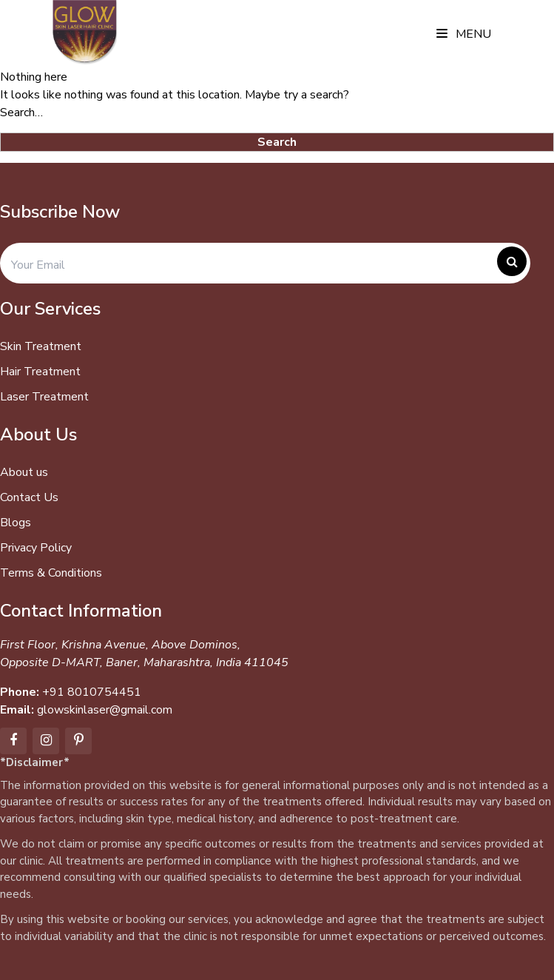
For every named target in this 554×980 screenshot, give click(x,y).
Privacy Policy (36, 548)
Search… (21, 113)
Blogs (16, 523)
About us (24, 472)
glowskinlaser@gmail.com (105, 710)
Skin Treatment (41, 346)
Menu (464, 34)
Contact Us (29, 497)
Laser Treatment (44, 397)
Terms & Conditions (51, 573)
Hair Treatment (40, 372)
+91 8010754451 (92, 692)
